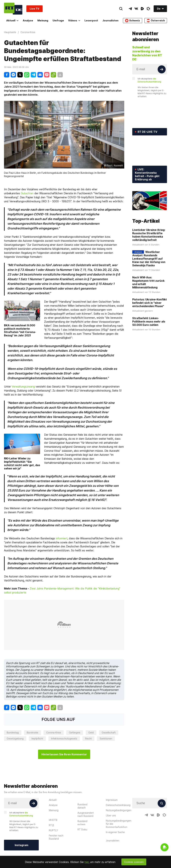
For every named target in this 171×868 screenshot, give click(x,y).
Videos (74, 20)
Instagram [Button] (21, 845)
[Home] (13, 9)
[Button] (162, 69)
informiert (62, 538)
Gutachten (27, 193)
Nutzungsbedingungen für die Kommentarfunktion (119, 824)
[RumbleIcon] (142, 9)
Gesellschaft (109, 733)
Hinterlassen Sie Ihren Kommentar (64, 754)
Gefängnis (75, 733)
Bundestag (13, 733)
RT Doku (82, 829)
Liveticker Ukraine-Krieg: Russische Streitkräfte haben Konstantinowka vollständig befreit (149, 235)
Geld (91, 733)
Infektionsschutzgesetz (64, 739)
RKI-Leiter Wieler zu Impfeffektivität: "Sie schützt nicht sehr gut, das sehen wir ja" (22, 463)
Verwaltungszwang (23, 387)
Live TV (34, 9)
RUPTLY (53, 830)
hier (87, 862)
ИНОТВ (53, 820)
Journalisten (110, 20)
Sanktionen (106, 739)
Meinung (43, 20)
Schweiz (133, 21)
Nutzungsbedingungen (119, 810)
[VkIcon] (136, 9)
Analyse (28, 20)
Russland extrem (82, 823)
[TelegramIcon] (130, 9)
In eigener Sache (115, 832)
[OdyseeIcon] (148, 9)
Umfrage (58, 20)
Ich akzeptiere (149, 80)
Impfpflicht (37, 739)
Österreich (156, 21)
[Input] (150, 69)
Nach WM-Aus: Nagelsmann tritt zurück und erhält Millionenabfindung (148, 282)
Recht (88, 739)
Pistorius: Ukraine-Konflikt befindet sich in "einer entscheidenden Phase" (150, 303)
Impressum (112, 800)
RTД (51, 825)
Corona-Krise (54, 733)
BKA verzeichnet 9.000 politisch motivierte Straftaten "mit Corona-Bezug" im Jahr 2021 (20, 330)
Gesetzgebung (15, 739)
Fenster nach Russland (56, 837)
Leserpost (91, 20)
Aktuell (12, 20)
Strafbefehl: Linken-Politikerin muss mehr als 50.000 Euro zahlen (149, 321)
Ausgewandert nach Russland (86, 814)
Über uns (111, 815)
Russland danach (82, 806)
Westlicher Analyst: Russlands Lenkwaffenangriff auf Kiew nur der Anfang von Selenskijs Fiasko (149, 259)
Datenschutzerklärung (118, 805)
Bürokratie (32, 733)
